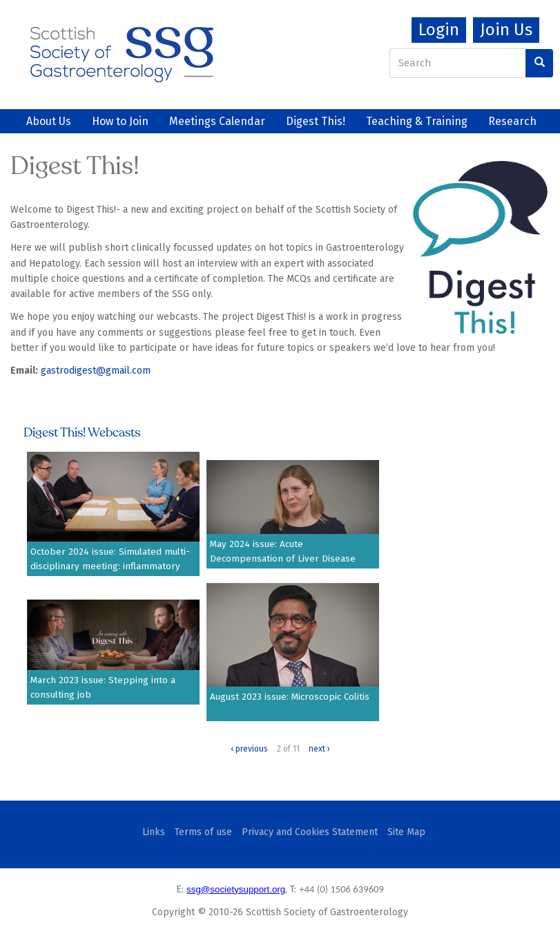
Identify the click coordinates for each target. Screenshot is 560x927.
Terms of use (203, 832)
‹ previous (249, 749)
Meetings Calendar (217, 121)
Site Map (406, 832)
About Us (49, 121)
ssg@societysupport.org (236, 889)
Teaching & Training (417, 121)
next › (319, 749)
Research (512, 121)
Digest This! (316, 121)
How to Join (120, 121)
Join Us (506, 30)
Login (439, 30)
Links (154, 832)
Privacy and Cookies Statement (310, 832)
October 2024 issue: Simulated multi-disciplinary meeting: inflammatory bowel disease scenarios (110, 567)
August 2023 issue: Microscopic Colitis (290, 697)
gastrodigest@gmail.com (96, 371)
